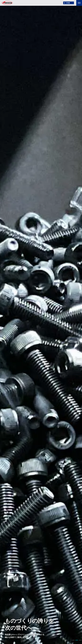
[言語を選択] (69, 3)
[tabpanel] (41, 322)
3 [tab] (80, 640)
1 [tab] (73, 640)
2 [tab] (77, 640)
